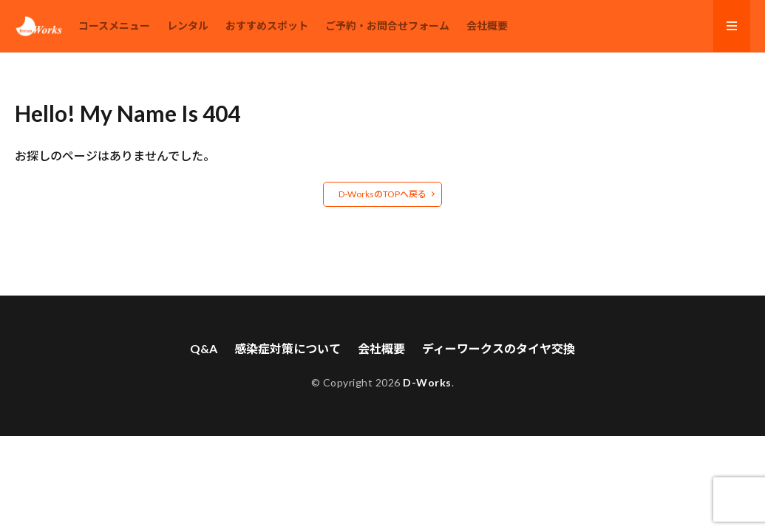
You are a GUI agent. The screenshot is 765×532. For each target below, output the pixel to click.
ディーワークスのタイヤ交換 (499, 348)
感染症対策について (288, 348)
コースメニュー (114, 25)
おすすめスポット (267, 25)
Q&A (204, 348)
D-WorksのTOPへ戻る (382, 194)
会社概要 (487, 25)
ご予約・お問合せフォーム (387, 25)
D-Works (427, 382)
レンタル (188, 25)
